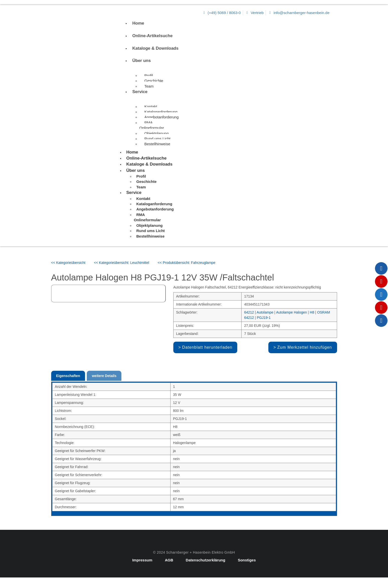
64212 (249, 312)
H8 (312, 312)
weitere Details (104, 376)
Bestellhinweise (157, 144)
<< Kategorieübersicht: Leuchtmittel (121, 263)
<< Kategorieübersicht (68, 263)
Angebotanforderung (162, 117)
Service (140, 92)
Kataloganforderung (161, 112)
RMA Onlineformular (152, 125)
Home (138, 23)
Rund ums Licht (158, 139)
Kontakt (151, 106)
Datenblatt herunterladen (207, 347)
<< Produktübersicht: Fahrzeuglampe (187, 263)
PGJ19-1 (264, 318)
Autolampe (265, 312)
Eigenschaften (68, 376)
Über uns (142, 61)
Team (149, 86)
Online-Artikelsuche (153, 36)
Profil (149, 75)
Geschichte (154, 81)
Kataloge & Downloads (156, 48)
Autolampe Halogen (292, 312)
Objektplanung (157, 133)
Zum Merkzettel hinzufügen (305, 347)
